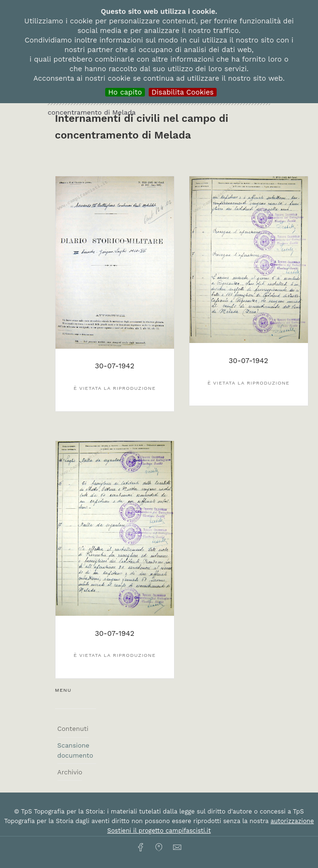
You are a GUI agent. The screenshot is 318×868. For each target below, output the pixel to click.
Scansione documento (75, 750)
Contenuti (73, 729)
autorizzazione (292, 821)
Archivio (70, 772)
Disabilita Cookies (183, 92)
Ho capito (125, 92)
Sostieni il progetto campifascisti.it (159, 830)
